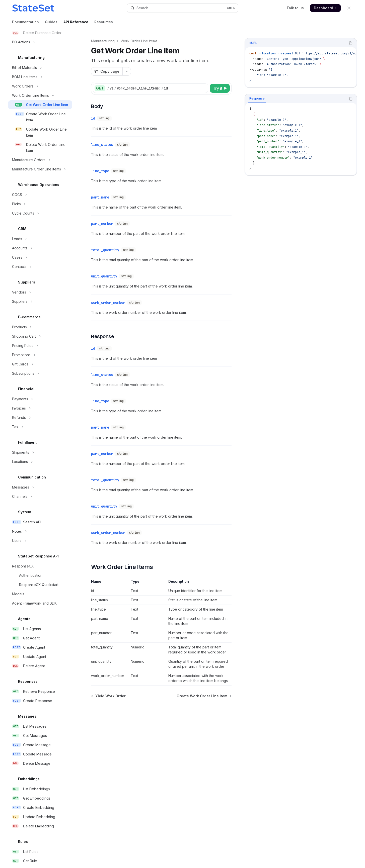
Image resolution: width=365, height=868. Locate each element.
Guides (51, 24)
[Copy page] (107, 71)
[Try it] (220, 88)
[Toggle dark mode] (349, 8)
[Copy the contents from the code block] (350, 43)
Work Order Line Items (139, 41)
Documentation (25, 24)
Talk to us (295, 8)
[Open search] (182, 8)
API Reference (76, 24)
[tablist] (295, 43)
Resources (104, 24)
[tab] (253, 43)
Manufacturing (103, 41)
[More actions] (127, 71)
